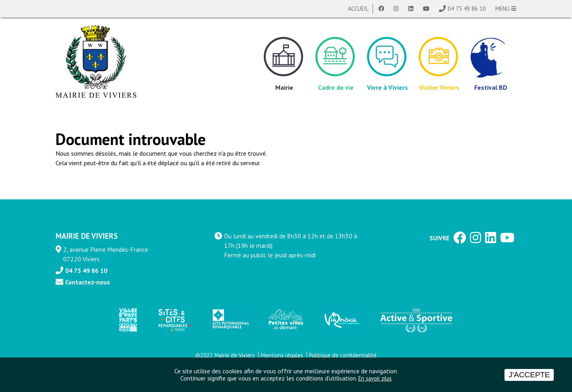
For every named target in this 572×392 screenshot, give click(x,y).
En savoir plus (375, 378)
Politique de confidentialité (343, 355)
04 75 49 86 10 (467, 9)
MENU (506, 9)
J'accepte (529, 375)
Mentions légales (282, 355)
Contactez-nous (88, 282)
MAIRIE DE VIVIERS (87, 236)
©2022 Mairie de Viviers (225, 355)
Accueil (358, 9)
